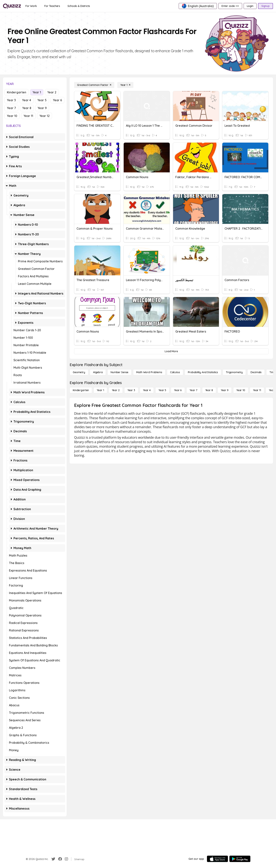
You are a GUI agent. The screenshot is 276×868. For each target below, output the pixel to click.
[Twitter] (53, 859)
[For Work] (31, 6)
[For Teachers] (52, 6)
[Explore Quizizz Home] (12, 6)
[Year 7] (193, 390)
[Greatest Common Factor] (94, 85)
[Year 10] (241, 390)
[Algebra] (98, 372)
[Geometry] (79, 372)
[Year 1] (125, 85)
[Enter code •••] (230, 6)
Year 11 (28, 116)
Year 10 (12, 116)
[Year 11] (257, 390)
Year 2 (52, 92)
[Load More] (171, 351)
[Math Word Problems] (149, 372)
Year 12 (45, 116)
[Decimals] (256, 372)
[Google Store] (240, 859)
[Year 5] (162, 390)
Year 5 (42, 100)
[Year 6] (178, 390)
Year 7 (11, 108)
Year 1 (37, 92)
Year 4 (27, 100)
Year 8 (27, 108)
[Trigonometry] (234, 372)
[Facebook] (60, 859)
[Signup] (266, 6)
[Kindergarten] (81, 390)
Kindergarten (17, 92)
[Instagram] (66, 859)
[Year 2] (116, 390)
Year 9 (42, 108)
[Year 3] (131, 390)
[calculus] (175, 372)
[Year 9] (225, 390)
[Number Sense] (119, 372)
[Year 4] (147, 390)
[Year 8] (209, 390)
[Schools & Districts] (79, 6)
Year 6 (57, 100)
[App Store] (217, 859)
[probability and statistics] (203, 372)
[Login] (250, 6)
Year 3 (11, 100)
